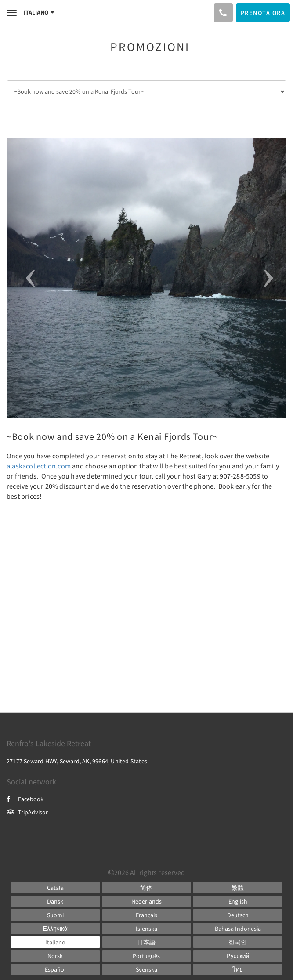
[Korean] (238, 942)
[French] (147, 915)
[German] (238, 915)
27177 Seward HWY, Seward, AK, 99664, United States (77, 761)
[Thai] (238, 969)
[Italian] (55, 942)
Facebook (25, 799)
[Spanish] (55, 969)
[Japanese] (147, 942)
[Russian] (238, 956)
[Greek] (55, 929)
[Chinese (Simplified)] (147, 888)
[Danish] (55, 901)
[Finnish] (55, 915)
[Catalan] (55, 888)
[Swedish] (147, 969)
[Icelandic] (147, 929)
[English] (238, 901)
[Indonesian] (238, 929)
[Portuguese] (147, 956)
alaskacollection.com (39, 466)
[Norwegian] (55, 956)
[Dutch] (147, 901)
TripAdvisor (27, 812)
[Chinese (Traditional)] (238, 888)
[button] (28, 278)
